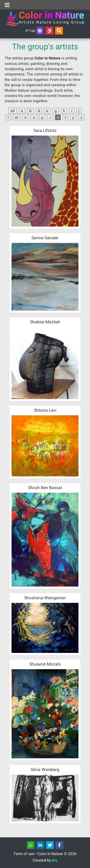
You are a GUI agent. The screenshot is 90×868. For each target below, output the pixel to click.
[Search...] (59, 31)
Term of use (24, 854)
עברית (35, 31)
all (13, 111)
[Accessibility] (49, 31)
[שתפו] (31, 845)
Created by (45, 860)
